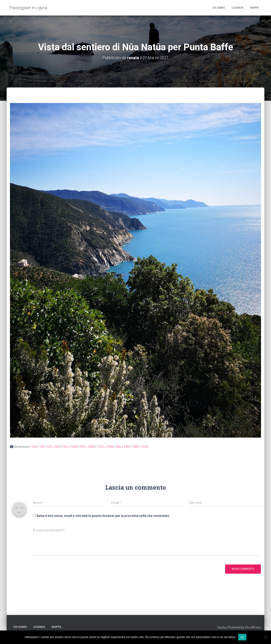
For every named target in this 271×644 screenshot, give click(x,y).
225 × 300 (53, 447)
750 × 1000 (70, 447)
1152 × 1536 (105, 447)
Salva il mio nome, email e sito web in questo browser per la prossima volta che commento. (103, 516)
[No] (265, 637)
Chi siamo (219, 8)
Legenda (238, 8)
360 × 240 (122, 447)
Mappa (254, 8)
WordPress (253, 627)
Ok (242, 637)
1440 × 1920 (140, 447)
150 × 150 (38, 447)
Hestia (222, 627)
